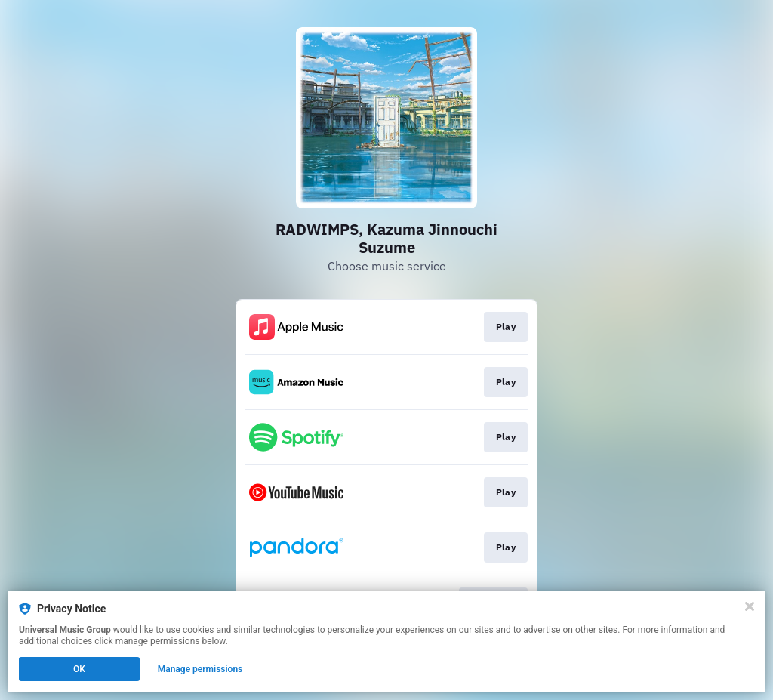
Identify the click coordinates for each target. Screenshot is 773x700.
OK (79, 669)
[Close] (750, 606)
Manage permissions (200, 669)
